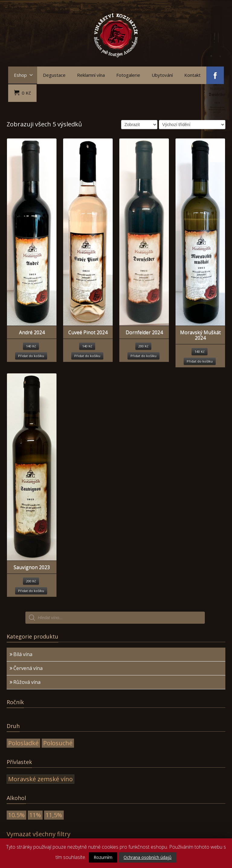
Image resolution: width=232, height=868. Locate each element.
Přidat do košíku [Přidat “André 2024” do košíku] (31, 356)
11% (35, 815)
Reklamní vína (91, 75)
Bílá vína (23, 654)
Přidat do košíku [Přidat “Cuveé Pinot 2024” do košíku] (87, 356)
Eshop (23, 75)
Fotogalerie (128, 75)
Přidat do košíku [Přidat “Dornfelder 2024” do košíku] (143, 356)
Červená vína (28, 668)
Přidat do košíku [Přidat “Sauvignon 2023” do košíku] (31, 591)
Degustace (54, 75)
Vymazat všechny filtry (39, 834)
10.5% (16, 815)
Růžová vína (27, 682)
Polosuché (58, 743)
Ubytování (162, 75)
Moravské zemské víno (40, 779)
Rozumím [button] (103, 857)
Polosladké (23, 743)
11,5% (54, 815)
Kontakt (192, 75)
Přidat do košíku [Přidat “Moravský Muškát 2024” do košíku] (200, 361)
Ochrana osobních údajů (148, 857)
